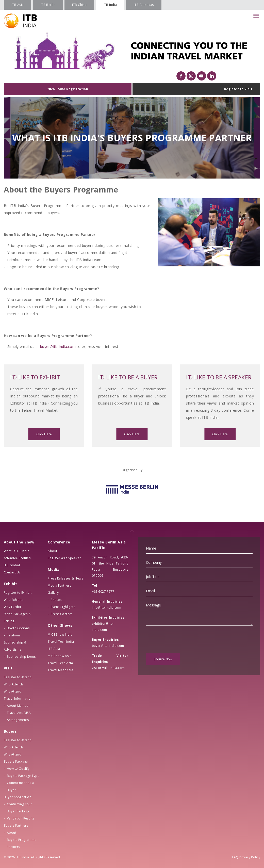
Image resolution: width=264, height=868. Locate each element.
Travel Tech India (61, 642)
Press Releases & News (65, 578)
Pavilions (14, 635)
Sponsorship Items (21, 657)
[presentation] (185, 639)
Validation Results (21, 818)
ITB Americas (144, 5)
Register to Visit (238, 89)
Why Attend (13, 691)
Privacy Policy (250, 857)
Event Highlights (63, 607)
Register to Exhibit (18, 593)
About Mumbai (18, 706)
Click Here (44, 434)
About (12, 833)
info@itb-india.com (107, 608)
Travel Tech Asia (60, 663)
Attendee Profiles (17, 558)
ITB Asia (18, 5)
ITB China (79, 5)
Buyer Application (18, 797)
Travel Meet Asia (60, 670)
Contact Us (12, 572)
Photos (56, 600)
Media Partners (59, 585)
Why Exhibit (13, 607)
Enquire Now (163, 659)
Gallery (53, 593)
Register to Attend (18, 677)
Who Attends (14, 684)
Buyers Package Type (23, 776)
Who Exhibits (14, 600)
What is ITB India (16, 551)
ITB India (110, 5)
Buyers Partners (16, 825)
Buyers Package (16, 761)
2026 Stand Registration (68, 89)
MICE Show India (60, 634)
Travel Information (18, 698)
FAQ (235, 857)
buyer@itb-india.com (58, 347)
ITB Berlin (48, 5)
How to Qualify (18, 769)
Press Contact (61, 614)
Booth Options (18, 628)
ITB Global (12, 565)
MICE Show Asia (60, 656)
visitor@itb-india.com (108, 668)
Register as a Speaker (64, 558)
